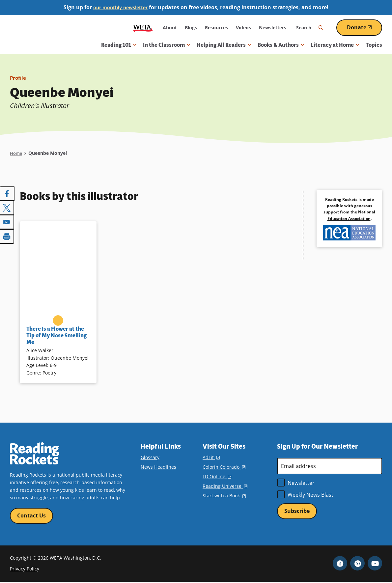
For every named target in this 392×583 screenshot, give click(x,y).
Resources (216, 28)
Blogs (191, 28)
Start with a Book (224, 496)
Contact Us (31, 516)
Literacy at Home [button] (335, 45)
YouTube (375, 564)
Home (16, 153)
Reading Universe (225, 486)
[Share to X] (7, 208)
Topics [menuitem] (374, 45)
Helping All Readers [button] (224, 45)
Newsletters (273, 28)
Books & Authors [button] (281, 45)
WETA (143, 28)
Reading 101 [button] (119, 45)
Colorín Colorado (224, 467)
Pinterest (357, 564)
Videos (243, 28)
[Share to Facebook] (7, 194)
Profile (18, 78)
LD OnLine (217, 476)
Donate (364, 27)
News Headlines (158, 467)
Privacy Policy (25, 569)
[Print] (7, 235)
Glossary (150, 457)
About (170, 28)
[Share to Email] (7, 221)
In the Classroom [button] (167, 45)
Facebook (340, 564)
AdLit (211, 457)
